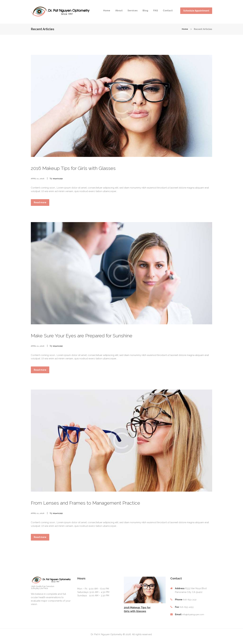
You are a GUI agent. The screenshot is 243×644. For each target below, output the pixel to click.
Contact (168, 11)
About (119, 11)
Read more (43, 203)
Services (133, 11)
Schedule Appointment (196, 11)
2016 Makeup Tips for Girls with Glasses (94, 168)
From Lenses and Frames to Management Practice (112, 504)
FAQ (156, 11)
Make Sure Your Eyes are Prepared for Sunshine (107, 336)
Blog (145, 11)
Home (107, 11)
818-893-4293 (187, 610)
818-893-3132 (190, 602)
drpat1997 (61, 178)
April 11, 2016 (39, 178)
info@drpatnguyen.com (195, 617)
